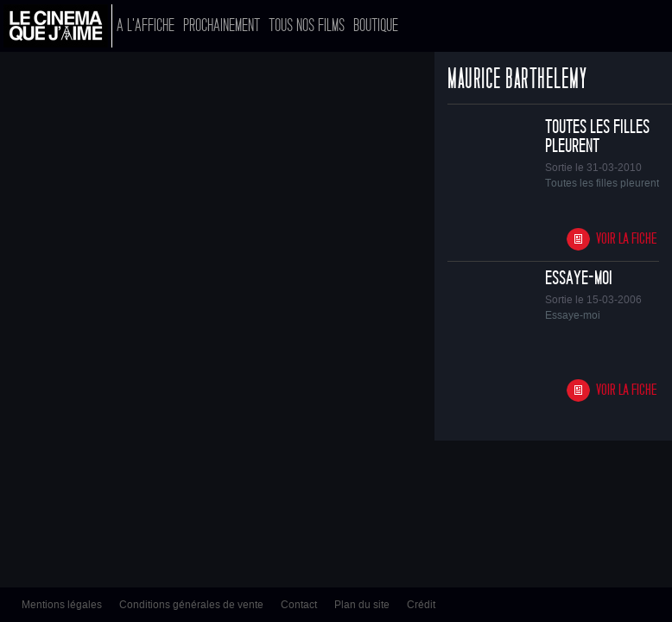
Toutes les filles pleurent (597, 136)
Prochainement (222, 25)
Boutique (376, 25)
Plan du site (362, 605)
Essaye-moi (579, 278)
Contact (299, 605)
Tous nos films (307, 25)
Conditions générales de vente (191, 605)
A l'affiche (146, 25)
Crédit (421, 605)
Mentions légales (62, 605)
